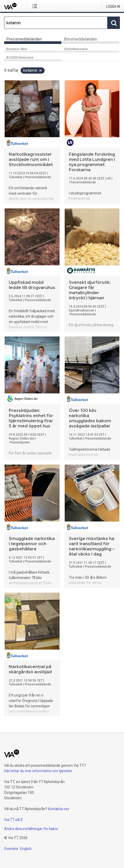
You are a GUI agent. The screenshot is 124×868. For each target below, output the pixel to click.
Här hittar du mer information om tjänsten (38, 771)
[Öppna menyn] (36, 6)
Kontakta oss (59, 809)
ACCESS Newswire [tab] (20, 57)
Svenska (11, 849)
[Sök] (56, 23)
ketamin (33, 70)
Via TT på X (13, 820)
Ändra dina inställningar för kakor (31, 829)
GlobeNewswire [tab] (76, 49)
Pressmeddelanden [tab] (24, 39)
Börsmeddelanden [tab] (80, 39)
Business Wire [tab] (17, 49)
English (26, 849)
